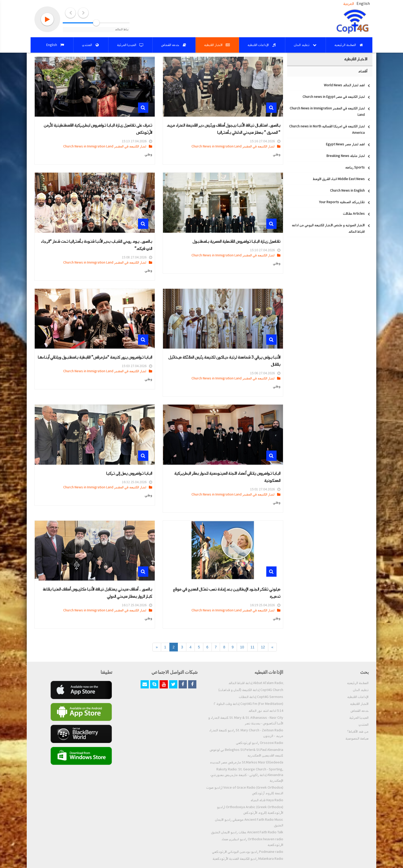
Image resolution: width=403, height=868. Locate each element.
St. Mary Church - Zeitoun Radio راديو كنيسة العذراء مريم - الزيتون (246, 733)
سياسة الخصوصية (357, 739)
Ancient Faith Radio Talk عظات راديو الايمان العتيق (247, 832)
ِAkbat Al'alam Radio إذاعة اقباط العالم (256, 683)
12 (263, 647)
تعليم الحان (361, 690)
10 (242, 647)
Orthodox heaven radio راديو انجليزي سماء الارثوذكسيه (252, 842)
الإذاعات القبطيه (358, 697)
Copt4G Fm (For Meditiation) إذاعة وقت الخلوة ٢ (249, 704)
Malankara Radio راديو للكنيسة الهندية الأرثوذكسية (248, 859)
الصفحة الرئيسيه (358, 683)
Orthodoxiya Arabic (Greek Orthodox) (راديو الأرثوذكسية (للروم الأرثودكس (250, 810)
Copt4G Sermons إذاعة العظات (261, 697)
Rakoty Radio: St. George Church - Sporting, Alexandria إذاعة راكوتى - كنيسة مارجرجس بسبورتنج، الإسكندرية (247, 775)
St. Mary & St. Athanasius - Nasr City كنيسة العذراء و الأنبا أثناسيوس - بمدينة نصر (246, 721)
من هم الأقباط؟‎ (358, 732)
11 (253, 647)
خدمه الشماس (360, 711)
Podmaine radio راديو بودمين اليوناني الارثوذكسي (248, 852)
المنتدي (364, 725)
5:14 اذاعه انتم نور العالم (266, 711)
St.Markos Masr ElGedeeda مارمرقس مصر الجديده (247, 762)
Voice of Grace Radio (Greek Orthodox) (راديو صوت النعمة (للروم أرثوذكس (245, 790)
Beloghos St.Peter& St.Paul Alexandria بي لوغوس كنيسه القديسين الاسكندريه (246, 753)
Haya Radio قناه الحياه (267, 800)
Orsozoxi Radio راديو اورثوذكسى (260, 743)
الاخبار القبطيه (359, 704)
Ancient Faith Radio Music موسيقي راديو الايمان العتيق (249, 823)
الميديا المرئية (359, 718)
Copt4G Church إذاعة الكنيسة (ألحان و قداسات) (251, 690)
